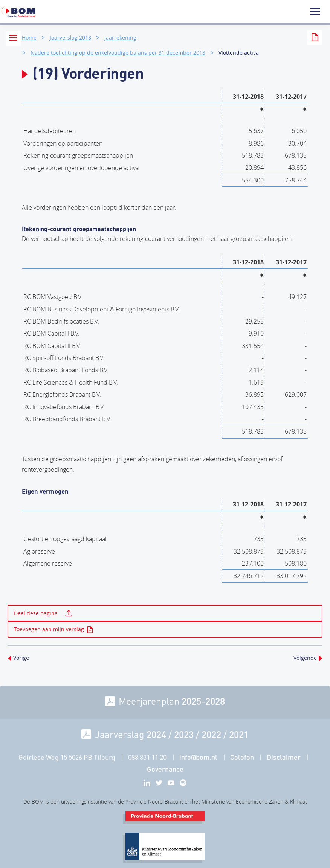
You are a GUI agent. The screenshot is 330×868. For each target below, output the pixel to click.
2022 (211, 734)
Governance (165, 769)
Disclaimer (284, 757)
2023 (184, 734)
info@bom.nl (198, 757)
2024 (156, 734)
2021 (239, 734)
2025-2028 (203, 701)
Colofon (242, 757)
